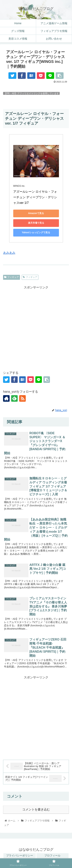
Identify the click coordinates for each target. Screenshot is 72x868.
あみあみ (9, 253)
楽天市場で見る (36, 223)
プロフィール (52, 856)
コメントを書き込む (36, 809)
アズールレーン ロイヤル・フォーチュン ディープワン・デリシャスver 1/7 (35, 197)
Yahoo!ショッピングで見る (36, 232)
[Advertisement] (36, 326)
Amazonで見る (36, 213)
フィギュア (12, 277)
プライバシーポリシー (20, 856)
